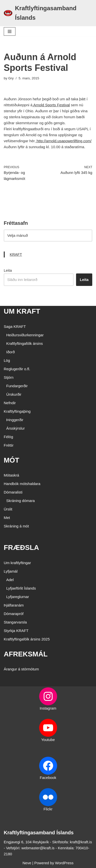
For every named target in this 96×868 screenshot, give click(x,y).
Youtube (48, 740)
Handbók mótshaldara (22, 484)
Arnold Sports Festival (51, 105)
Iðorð (10, 352)
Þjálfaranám (14, 605)
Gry (11, 78)
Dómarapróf (14, 614)
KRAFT (16, 254)
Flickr (48, 809)
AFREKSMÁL (26, 654)
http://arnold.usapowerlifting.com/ (64, 141)
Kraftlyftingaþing (17, 411)
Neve (27, 863)
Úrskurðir (14, 394)
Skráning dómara (20, 501)
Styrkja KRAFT (16, 631)
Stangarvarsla (15, 622)
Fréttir (9, 445)
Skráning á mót (16, 526)
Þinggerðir (15, 420)
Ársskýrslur (15, 428)
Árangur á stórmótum (21, 669)
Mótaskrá (11, 475)
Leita (8, 270)
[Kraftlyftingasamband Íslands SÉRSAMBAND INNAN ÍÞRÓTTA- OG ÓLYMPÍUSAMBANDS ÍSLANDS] (48, 13)
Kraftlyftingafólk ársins (25, 343)
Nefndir (10, 403)
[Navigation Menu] (10, 31)
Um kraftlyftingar (17, 563)
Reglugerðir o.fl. (17, 369)
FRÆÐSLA (21, 548)
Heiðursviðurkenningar (25, 335)
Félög (8, 437)
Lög (7, 360)
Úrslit (8, 509)
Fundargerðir (17, 386)
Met (7, 518)
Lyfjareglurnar (18, 597)
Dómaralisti (13, 492)
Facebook (48, 778)
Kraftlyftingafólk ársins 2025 (27, 639)
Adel (10, 580)
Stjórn (9, 377)
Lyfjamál (11, 571)
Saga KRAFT (15, 326)
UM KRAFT (22, 311)
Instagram (48, 708)
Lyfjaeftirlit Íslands (21, 588)
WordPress (64, 863)
